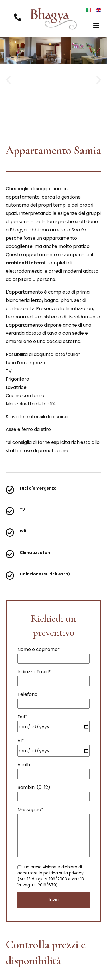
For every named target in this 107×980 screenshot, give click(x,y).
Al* (53, 746)
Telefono (53, 699)
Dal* (53, 722)
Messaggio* (53, 832)
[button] (96, 25)
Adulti (53, 769)
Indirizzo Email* (53, 676)
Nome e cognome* (53, 654)
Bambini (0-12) (53, 792)
